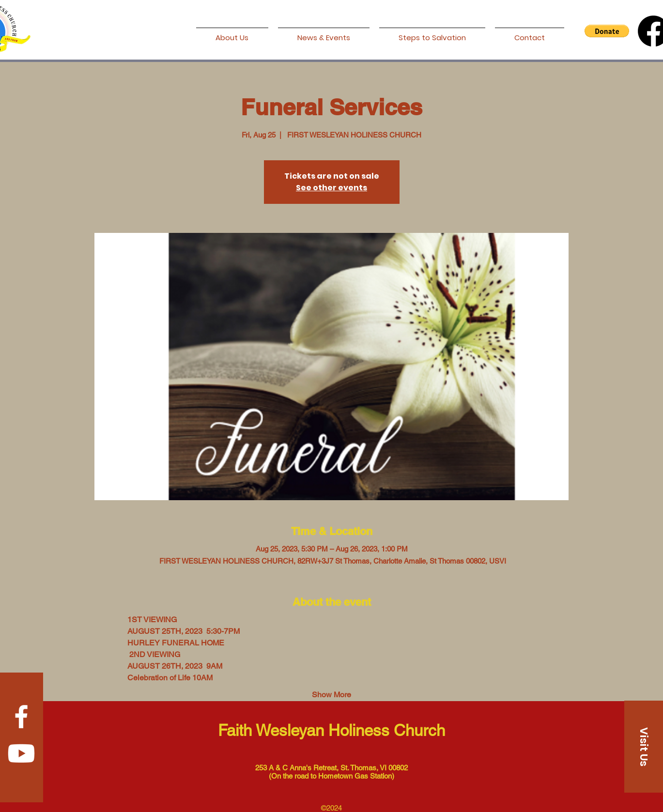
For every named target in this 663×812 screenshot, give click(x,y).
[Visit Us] (644, 747)
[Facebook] (21, 717)
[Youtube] (21, 753)
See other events (331, 188)
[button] (607, 31)
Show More (331, 695)
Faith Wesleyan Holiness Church (331, 730)
